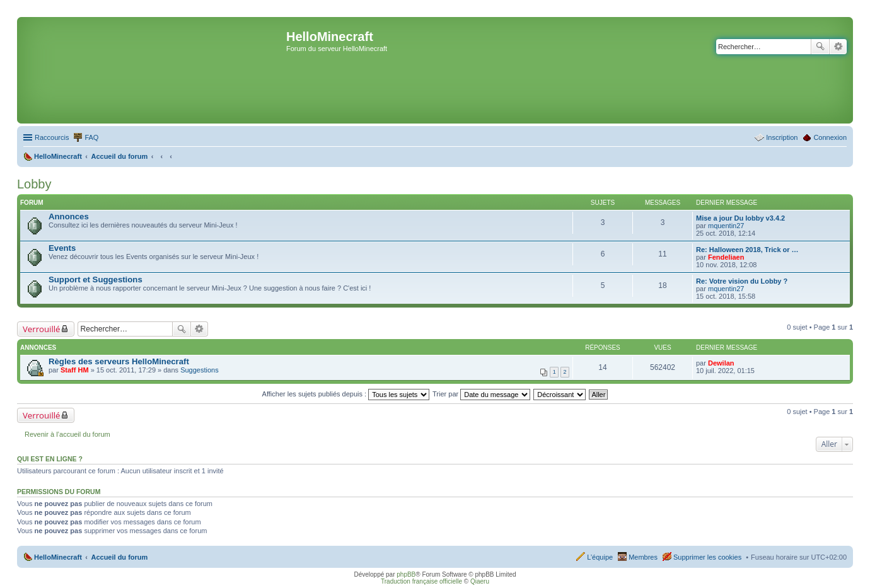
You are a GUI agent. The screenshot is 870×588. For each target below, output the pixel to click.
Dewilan (721, 363)
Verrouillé (41, 329)
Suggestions (200, 370)
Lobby (34, 184)
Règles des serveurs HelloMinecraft (119, 361)
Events (62, 248)
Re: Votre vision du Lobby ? (742, 281)
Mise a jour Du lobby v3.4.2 (740, 218)
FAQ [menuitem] (91, 137)
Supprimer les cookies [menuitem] (707, 557)
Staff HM (75, 370)
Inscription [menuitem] (782, 137)
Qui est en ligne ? (50, 459)
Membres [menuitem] (643, 557)
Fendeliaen (726, 257)
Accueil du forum (119, 557)
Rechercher (820, 47)
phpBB (406, 574)
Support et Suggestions (96, 280)
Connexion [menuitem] (830, 137)
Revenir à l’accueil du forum (67, 434)
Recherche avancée (838, 47)
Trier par (481, 394)
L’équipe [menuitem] (600, 557)
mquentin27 (726, 226)
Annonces (69, 216)
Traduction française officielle (421, 581)
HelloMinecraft (58, 557)
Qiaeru (480, 581)
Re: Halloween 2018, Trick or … (747, 250)
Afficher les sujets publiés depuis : (346, 394)
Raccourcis (52, 137)
